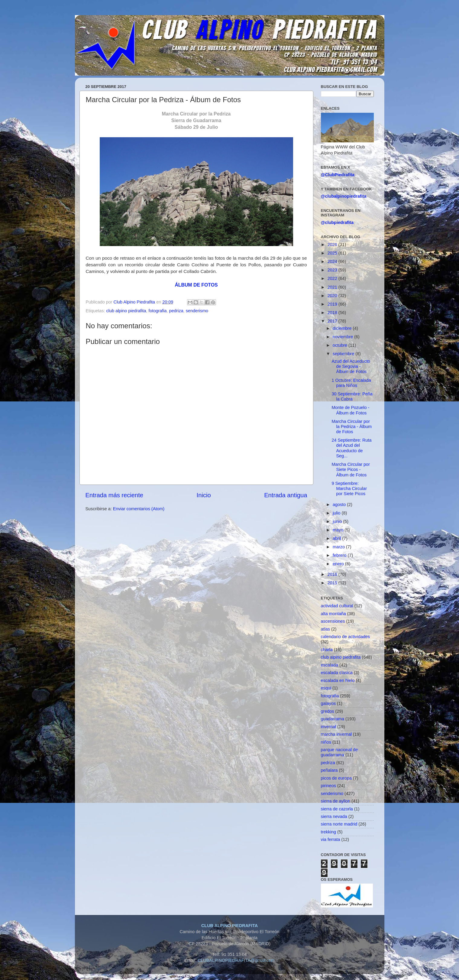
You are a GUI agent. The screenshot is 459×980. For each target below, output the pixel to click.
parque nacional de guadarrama (339, 752)
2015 (333, 583)
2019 (333, 304)
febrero (340, 555)
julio (337, 513)
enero (339, 564)
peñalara (329, 770)
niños (326, 742)
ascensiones (333, 621)
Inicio (204, 495)
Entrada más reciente (115, 495)
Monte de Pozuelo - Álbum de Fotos (350, 410)
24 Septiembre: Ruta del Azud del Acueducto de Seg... (351, 448)
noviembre (343, 337)
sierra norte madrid (339, 824)
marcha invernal (336, 734)
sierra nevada (334, 816)
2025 (333, 253)
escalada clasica (337, 673)
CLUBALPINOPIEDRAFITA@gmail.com (236, 960)
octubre (341, 345)
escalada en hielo (338, 680)
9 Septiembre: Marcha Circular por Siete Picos (349, 489)
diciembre (343, 328)
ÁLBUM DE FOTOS (196, 285)
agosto (340, 505)
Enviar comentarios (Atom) (139, 509)
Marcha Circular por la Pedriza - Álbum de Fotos (352, 427)
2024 (333, 261)
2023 (333, 270)
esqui (326, 688)
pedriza (176, 311)
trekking (328, 832)
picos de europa (336, 778)
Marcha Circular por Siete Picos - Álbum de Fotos (351, 470)
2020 (333, 296)
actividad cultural (337, 606)
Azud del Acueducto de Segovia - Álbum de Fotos (351, 367)
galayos (328, 703)
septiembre (344, 354)
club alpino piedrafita (126, 311)
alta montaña (333, 614)
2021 (333, 287)
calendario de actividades (345, 637)
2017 (333, 321)
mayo (339, 530)
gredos (328, 711)
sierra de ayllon (336, 801)
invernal (328, 727)
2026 (333, 245)
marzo (339, 547)
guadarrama (333, 719)
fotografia (158, 311)
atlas (325, 629)
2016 (333, 574)
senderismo (197, 311)
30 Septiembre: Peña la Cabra (352, 396)
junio (338, 521)
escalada (330, 665)
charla (327, 650)
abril (337, 538)
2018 (333, 313)
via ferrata (331, 839)
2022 (333, 278)
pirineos (328, 786)
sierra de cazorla (337, 809)
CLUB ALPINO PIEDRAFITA (230, 926)
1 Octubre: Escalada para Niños (351, 383)
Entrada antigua (286, 495)
